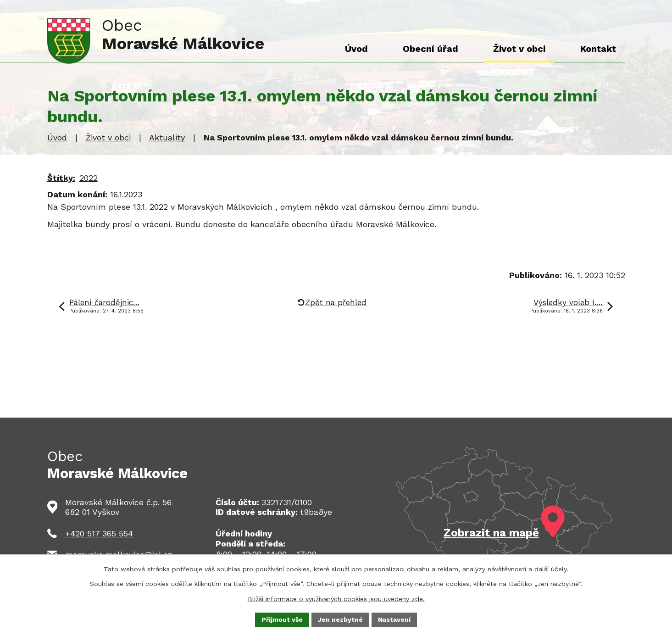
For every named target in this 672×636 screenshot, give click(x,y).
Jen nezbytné (340, 619)
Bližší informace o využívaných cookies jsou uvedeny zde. (336, 598)
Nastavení (394, 619)
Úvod (57, 137)
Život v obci (108, 137)
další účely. (551, 569)
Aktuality (167, 137)
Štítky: (61, 178)
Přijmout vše (282, 619)
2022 (89, 178)
